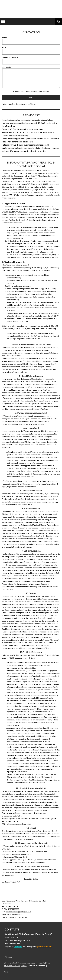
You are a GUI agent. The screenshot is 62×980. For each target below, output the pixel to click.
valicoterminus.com (15, 914)
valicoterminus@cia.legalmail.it (19, 824)
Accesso (7, 972)
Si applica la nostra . (31, 91)
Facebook (18, 947)
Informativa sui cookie (12, 966)
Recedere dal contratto (37, 966)
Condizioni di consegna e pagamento (32, 963)
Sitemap (24, 966)
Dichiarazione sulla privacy (39, 91)
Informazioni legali (11, 963)
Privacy (49, 963)
